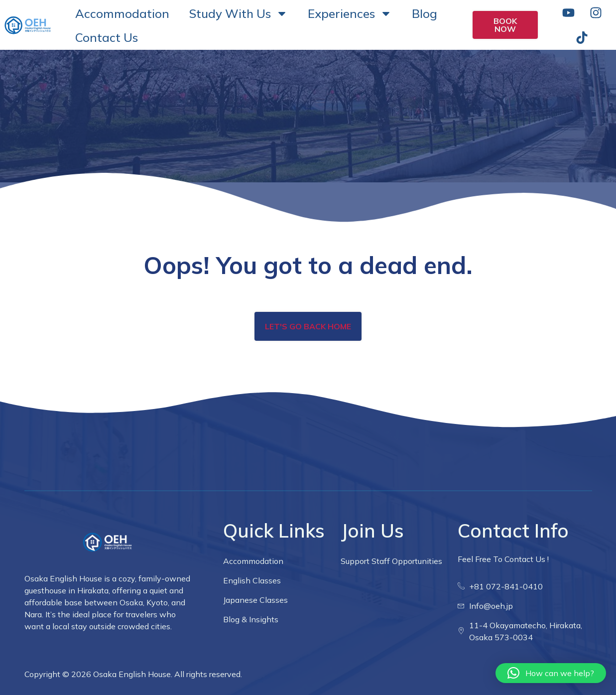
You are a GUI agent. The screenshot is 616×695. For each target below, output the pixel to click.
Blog (425, 13)
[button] (551, 673)
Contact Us (107, 37)
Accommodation (122, 13)
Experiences (350, 13)
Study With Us (239, 13)
